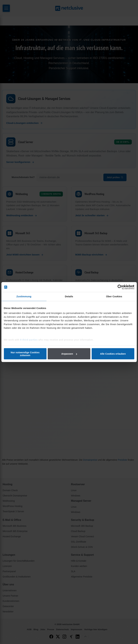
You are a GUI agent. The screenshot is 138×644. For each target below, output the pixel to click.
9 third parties (29, 340)
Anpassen (69, 354)
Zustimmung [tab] (24, 296)
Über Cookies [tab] (114, 296)
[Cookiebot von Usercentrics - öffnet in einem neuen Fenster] (120, 287)
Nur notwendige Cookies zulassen (25, 354)
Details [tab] (69, 296)
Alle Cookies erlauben (113, 354)
